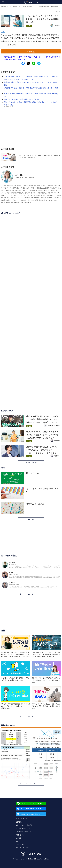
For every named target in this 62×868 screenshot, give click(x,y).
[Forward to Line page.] (31, 804)
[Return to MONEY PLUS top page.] (31, 2)
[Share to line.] (34, 63)
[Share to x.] (28, 63)
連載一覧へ (31, 716)
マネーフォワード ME (23, 848)
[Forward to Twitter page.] (31, 814)
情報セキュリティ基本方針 (24, 825)
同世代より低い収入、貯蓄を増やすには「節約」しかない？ (26, 99)
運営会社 (19, 822)
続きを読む (31, 52)
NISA (3, 31)
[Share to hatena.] (39, 63)
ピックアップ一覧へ (31, 462)
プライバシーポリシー (23, 828)
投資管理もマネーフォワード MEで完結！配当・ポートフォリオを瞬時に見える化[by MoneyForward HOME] (32, 58)
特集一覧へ (31, 519)
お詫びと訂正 (20, 845)
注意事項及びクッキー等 (24, 832)
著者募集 (19, 838)
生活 (11, 6)
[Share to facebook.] (23, 63)
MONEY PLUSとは (22, 819)
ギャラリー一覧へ (31, 784)
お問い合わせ (20, 835)
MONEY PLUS (4, 6)
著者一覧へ (31, 594)
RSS (17, 841)
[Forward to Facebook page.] (31, 809)
